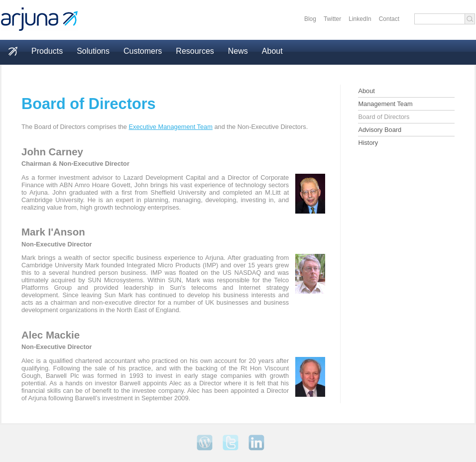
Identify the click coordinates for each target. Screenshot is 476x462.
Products (47, 51)
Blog (310, 19)
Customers (143, 51)
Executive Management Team (171, 127)
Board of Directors (384, 117)
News (238, 51)
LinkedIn (360, 19)
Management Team (385, 104)
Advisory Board (380, 130)
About (272, 51)
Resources (195, 51)
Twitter (332, 19)
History (368, 143)
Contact (389, 19)
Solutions (93, 51)
